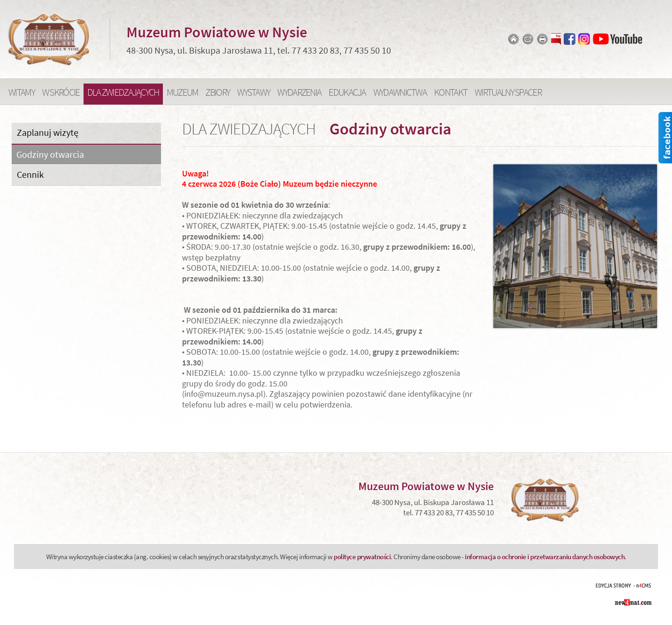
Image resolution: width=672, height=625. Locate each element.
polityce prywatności (362, 557)
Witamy (21, 92)
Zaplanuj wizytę (48, 132)
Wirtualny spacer (508, 92)
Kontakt (451, 92)
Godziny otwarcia (50, 155)
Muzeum (182, 92)
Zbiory (217, 92)
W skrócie (61, 92)
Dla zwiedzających (123, 92)
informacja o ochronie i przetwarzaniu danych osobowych (545, 557)
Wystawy (253, 92)
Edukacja (347, 92)
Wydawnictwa (400, 92)
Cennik (30, 174)
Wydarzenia (299, 92)
